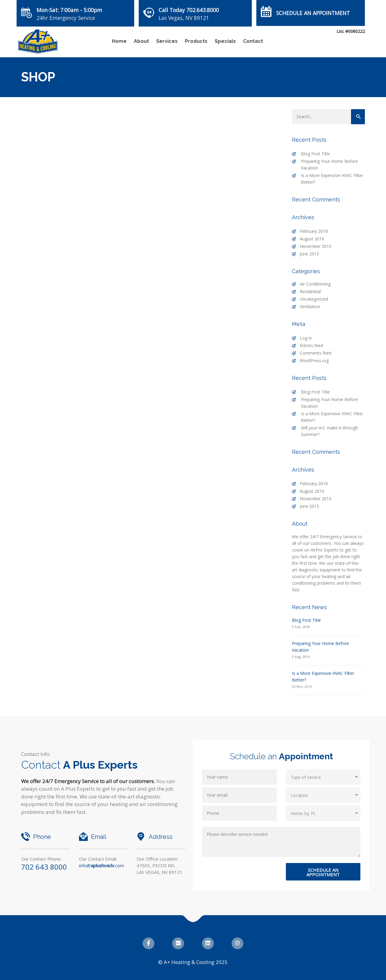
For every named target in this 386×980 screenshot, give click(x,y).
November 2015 (316, 246)
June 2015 (309, 254)
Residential (310, 291)
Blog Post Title (315, 154)
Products (196, 41)
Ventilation (310, 307)
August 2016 (312, 239)
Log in (306, 338)
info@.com (101, 865)
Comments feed (316, 353)
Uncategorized (314, 299)
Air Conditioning (315, 284)
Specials (225, 41)
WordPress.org (314, 360)
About (141, 41)
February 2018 (314, 231)
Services (167, 41)
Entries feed (311, 345)
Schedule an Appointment (313, 13)
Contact (253, 41)
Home (119, 41)
